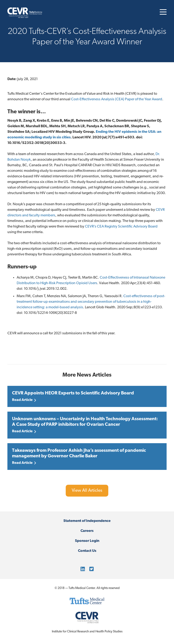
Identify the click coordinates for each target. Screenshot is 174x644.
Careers (87, 531)
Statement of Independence (87, 521)
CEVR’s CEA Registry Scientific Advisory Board (121, 227)
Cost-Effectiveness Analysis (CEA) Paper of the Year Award (117, 99)
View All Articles (87, 491)
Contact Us (87, 551)
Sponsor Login (87, 541)
